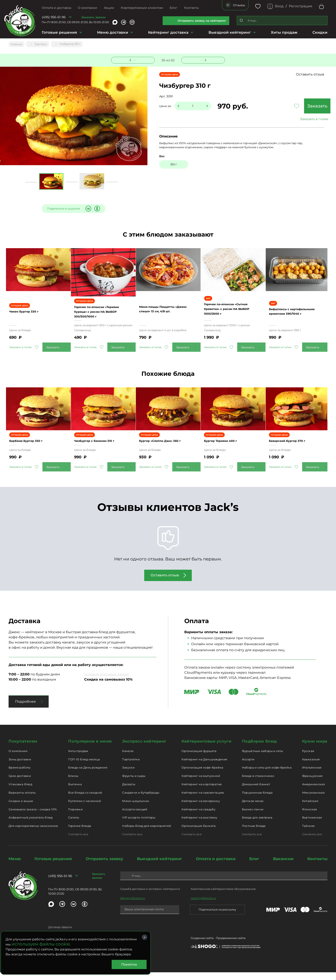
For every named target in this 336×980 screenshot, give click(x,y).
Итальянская (312, 775)
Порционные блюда (257, 800)
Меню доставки (113, 32)
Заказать (295, 106)
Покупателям (23, 749)
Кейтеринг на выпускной (201, 784)
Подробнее (25, 709)
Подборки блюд (259, 749)
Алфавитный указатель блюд (31, 825)
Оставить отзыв (310, 75)
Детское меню (253, 809)
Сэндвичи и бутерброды (141, 800)
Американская (314, 792)
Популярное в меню (90, 749)
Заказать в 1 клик (295, 119)
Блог (173, 8)
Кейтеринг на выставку (199, 825)
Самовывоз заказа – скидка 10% (33, 817)
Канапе (128, 759)
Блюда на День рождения (88, 775)
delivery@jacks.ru (133, 906)
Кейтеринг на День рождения (204, 767)
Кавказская (311, 767)
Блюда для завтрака (257, 825)
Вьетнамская (312, 825)
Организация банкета (199, 834)
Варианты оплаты (22, 800)
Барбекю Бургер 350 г (33, 448)
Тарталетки (131, 767)
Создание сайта (202, 947)
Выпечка (75, 792)
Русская (308, 759)
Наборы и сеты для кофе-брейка (267, 775)
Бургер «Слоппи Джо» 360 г (168, 448)
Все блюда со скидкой (85, 800)
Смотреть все (78, 842)
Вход (279, 6)
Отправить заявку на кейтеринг (202, 21)
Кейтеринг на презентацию (203, 800)
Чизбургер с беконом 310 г (102, 448)
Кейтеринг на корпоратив (202, 792)
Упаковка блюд (20, 792)
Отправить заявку (104, 867)
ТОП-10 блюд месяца (84, 767)
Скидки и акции (21, 809)
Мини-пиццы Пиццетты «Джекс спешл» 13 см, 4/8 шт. (166, 313)
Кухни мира (315, 749)
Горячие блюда (80, 834)
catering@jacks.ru (203, 906)
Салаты (74, 825)
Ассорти (248, 767)
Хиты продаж (284, 32)
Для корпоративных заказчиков (33, 834)
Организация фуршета (199, 759)
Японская (310, 817)
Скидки (320, 32)
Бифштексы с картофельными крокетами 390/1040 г (298, 315)
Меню (15, 867)
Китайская (310, 809)
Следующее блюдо (201, 59)
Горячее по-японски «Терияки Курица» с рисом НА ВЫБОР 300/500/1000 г (102, 313)
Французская (312, 784)
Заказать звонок (93, 17)
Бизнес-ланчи (253, 817)
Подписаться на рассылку (217, 917)
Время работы (20, 775)
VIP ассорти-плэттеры (139, 825)
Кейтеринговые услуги (206, 749)
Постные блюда (254, 834)
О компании (87, 8)
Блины (73, 784)
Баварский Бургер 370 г (294, 448)
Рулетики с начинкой (84, 809)
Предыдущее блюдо (136, 59)
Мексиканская (313, 800)
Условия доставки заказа (106, 682)
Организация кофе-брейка (202, 775)
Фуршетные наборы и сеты (262, 759)
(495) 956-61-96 (54, 17)
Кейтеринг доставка (168, 32)
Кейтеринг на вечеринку (201, 809)
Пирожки (75, 817)
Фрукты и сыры (134, 784)
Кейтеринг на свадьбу (198, 817)
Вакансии (283, 867)
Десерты (129, 792)
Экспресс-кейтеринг (144, 749)
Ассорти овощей (135, 817)
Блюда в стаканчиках (258, 784)
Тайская (308, 834)
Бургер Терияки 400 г (227, 448)
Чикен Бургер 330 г (30, 315)
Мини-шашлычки (136, 809)
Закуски (128, 775)
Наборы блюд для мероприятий (147, 834)
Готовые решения (59, 32)
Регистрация (301, 6)
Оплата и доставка (56, 8)
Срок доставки (20, 784)
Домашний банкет (256, 792)
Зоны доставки (20, 767)
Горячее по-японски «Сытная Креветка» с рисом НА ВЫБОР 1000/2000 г (233, 313)
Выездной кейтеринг (230, 32)
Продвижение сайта (231, 947)
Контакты (191, 8)
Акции (109, 8)
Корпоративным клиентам (142, 8)
